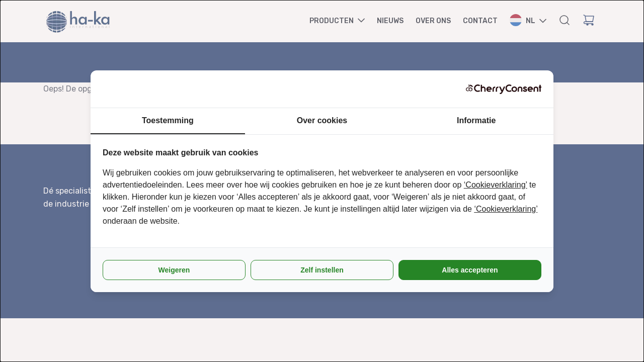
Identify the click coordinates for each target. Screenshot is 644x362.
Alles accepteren (470, 270)
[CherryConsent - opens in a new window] (504, 89)
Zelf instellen (322, 270)
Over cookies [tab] (322, 120)
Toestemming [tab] (168, 120)
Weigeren (174, 270)
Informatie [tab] (476, 120)
